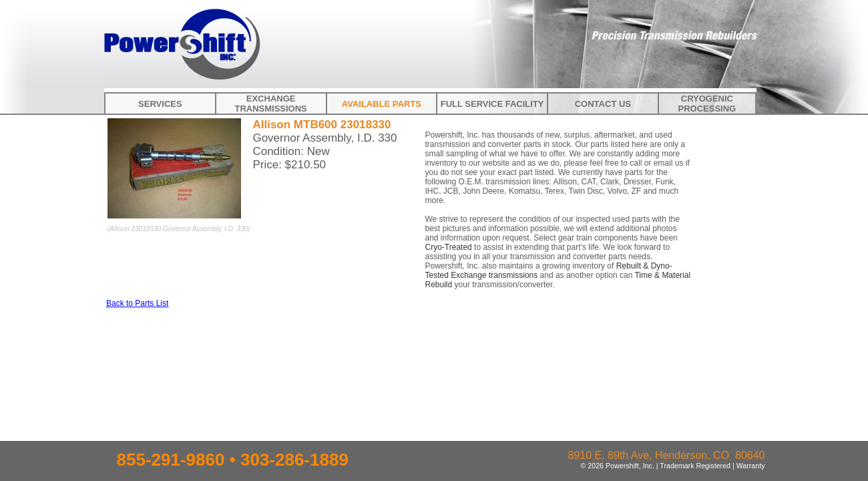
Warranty (751, 466)
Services (160, 104)
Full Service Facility (492, 104)
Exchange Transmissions (270, 104)
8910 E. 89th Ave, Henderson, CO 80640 (666, 455)
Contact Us (603, 104)
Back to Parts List (137, 303)
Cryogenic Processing (707, 104)
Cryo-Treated (449, 247)
